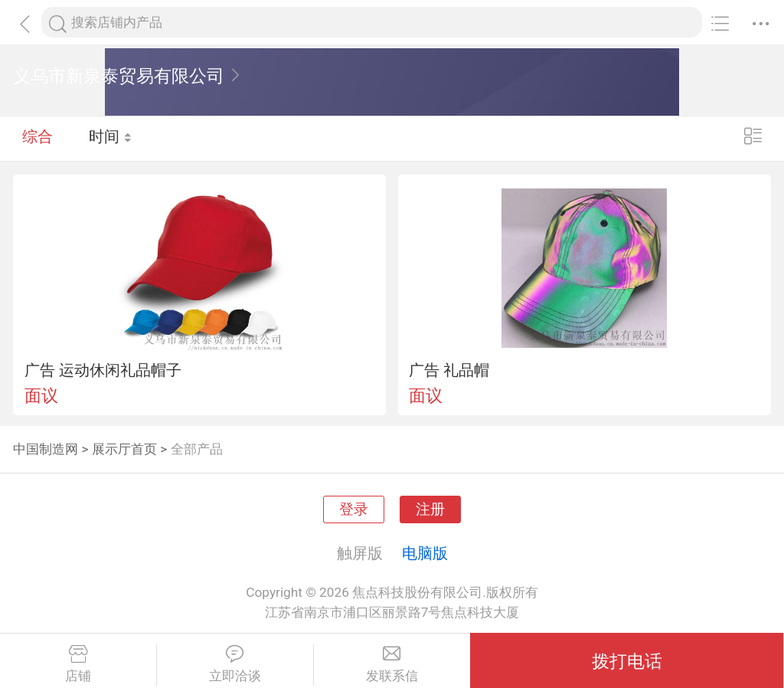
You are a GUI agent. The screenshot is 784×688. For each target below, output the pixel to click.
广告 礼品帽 (449, 370)
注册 (430, 509)
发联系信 (392, 664)
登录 (354, 509)
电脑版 (425, 553)
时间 (111, 138)
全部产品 (197, 449)
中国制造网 (46, 449)
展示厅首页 (124, 449)
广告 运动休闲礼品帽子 (103, 370)
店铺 (78, 664)
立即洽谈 (235, 664)
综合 (38, 138)
